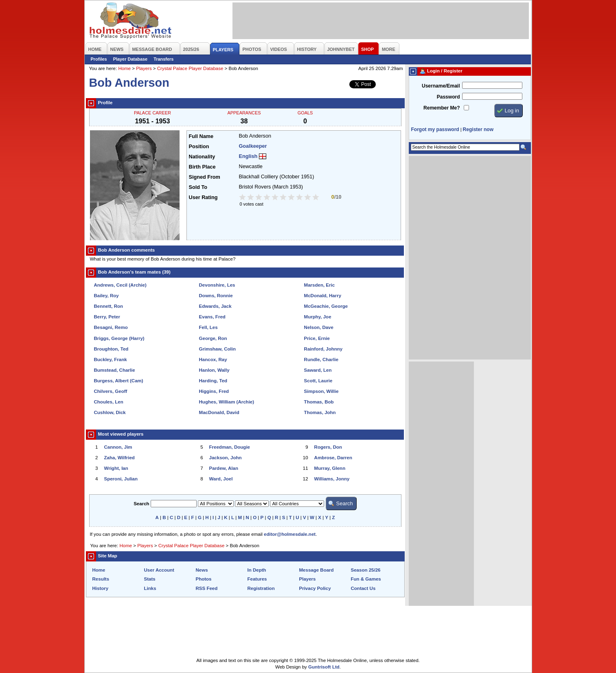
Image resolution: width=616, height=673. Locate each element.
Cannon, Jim (118, 447)
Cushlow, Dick (110, 412)
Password (448, 97)
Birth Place (202, 167)
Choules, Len (109, 402)
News (202, 570)
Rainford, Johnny (323, 349)
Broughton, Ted (111, 349)
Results (101, 579)
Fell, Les (208, 327)
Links (150, 588)
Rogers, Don (328, 447)
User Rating (203, 197)
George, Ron (213, 338)
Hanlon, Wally (214, 370)
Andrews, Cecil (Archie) (120, 285)
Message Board (317, 570)
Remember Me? (442, 108)
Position (199, 147)
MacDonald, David (219, 412)
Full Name (201, 136)
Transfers (163, 59)
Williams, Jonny (332, 479)
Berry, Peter (107, 317)
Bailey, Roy (106, 296)
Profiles (99, 59)
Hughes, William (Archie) (227, 402)
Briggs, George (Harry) (119, 338)
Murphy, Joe (318, 317)
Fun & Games (366, 579)
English (248, 156)
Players (144, 68)
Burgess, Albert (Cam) (119, 381)
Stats (150, 579)
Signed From (205, 177)
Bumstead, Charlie (115, 370)
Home (124, 68)
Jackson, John (226, 458)
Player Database (130, 59)
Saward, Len (318, 370)
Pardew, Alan (224, 468)
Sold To (198, 187)
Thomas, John (320, 412)
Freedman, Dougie (230, 447)
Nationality (202, 157)
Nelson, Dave (319, 327)
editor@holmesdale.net (290, 534)
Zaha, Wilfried (119, 458)
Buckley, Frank (111, 360)
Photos (204, 579)
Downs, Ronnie (216, 296)
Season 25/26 (366, 570)
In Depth (257, 570)
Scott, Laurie (318, 381)
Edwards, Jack (215, 306)
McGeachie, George (326, 306)
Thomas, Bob (319, 402)
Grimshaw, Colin (217, 349)
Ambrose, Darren (333, 458)
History (101, 588)
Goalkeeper (253, 146)
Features (257, 579)
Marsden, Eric (320, 285)
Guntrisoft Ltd (324, 667)
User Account (159, 570)
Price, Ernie (317, 338)
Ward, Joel (221, 479)
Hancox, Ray (213, 360)
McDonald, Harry (323, 296)
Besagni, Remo (111, 327)
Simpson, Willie (321, 391)
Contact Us (363, 588)
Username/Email (441, 86)
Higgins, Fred (214, 391)
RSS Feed (207, 588)
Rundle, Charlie (321, 360)
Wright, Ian (116, 468)
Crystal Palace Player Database (190, 68)
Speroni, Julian (121, 479)
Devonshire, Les (217, 285)
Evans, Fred (212, 317)
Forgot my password (435, 129)
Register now (478, 129)
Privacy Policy (315, 588)
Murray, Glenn (330, 468)
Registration (261, 588)
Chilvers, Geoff (111, 391)
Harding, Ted (213, 381)
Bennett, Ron (109, 306)
